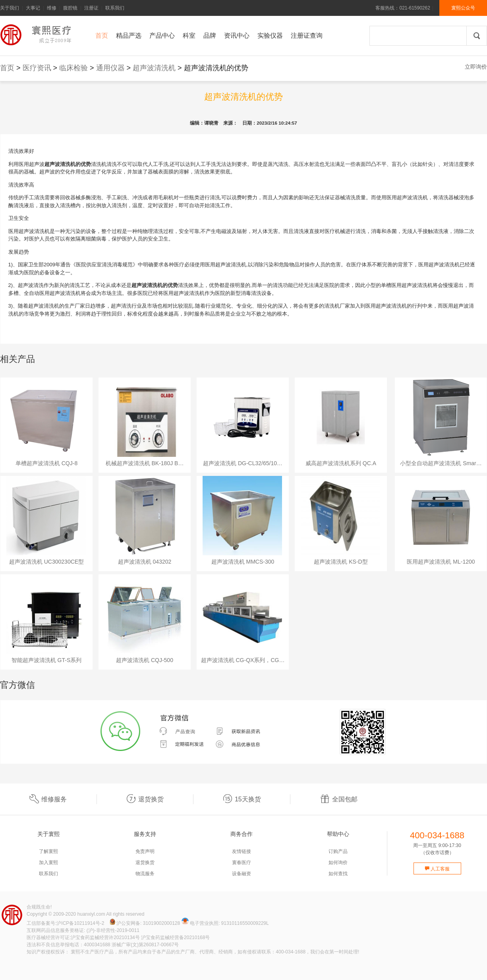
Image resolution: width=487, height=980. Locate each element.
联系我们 (115, 8)
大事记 (33, 8)
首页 (7, 68)
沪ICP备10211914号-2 (80, 923)
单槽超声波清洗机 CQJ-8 (46, 463)
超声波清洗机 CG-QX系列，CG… (243, 660)
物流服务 (145, 874)
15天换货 (242, 799)
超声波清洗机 (154, 68)
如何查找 (338, 874)
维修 (52, 8)
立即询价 (476, 67)
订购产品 (338, 851)
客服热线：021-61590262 (403, 8)
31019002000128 (161, 923)
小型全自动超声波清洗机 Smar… (441, 463)
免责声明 (145, 851)
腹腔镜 (70, 8)
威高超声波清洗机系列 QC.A (341, 463)
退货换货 (145, 799)
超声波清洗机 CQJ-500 (145, 660)
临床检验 (73, 68)
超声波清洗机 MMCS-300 (243, 562)
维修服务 (48, 799)
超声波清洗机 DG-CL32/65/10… (243, 463)
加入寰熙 (48, 863)
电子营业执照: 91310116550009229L (225, 923)
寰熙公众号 (463, 8)
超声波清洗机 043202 (145, 562)
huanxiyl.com (91, 914)
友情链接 (242, 851)
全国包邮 (339, 799)
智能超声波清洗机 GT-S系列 (47, 660)
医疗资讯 (37, 68)
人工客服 (437, 869)
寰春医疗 (242, 863)
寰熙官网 (38, 35)
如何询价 (338, 863)
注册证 (91, 8)
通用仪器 (110, 68)
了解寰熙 (48, 851)
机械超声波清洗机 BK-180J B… (145, 463)
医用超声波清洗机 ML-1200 (441, 562)
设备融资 (242, 874)
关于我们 (10, 8)
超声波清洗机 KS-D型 (341, 562)
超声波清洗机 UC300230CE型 (46, 562)
